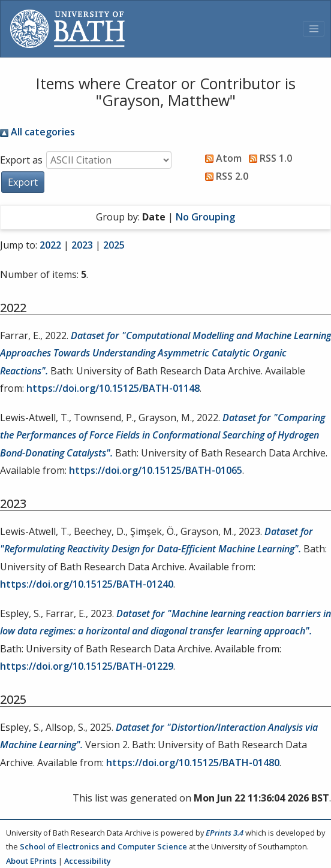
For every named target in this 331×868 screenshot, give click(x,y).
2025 (114, 245)
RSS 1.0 (268, 158)
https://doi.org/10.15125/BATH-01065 (156, 470)
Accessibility (88, 861)
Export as (21, 160)
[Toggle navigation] (314, 29)
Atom (221, 158)
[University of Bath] (67, 29)
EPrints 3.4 (225, 833)
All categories (37, 132)
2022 (50, 245)
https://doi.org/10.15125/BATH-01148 (113, 388)
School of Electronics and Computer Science (103, 846)
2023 (82, 245)
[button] (23, 182)
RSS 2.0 (224, 176)
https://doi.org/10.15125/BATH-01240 (87, 584)
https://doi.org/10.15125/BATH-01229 (87, 666)
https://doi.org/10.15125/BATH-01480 (193, 763)
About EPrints (31, 861)
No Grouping (205, 217)
